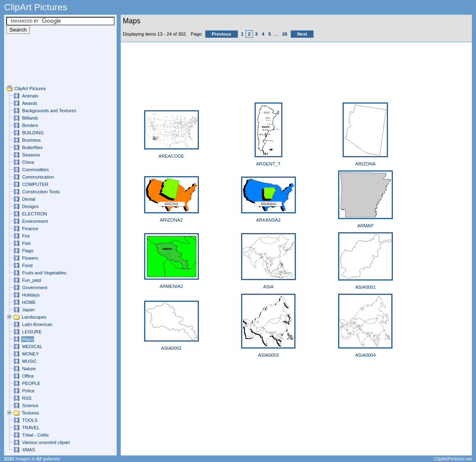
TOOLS (30, 420)
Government (35, 288)
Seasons (31, 155)
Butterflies (32, 147)
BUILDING (33, 133)
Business (31, 140)
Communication (38, 177)
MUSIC (29, 361)
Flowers (30, 258)
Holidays (31, 295)
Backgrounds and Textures (49, 111)
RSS (27, 398)
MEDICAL (32, 346)
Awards (30, 103)
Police (28, 391)
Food (27, 265)
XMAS (29, 450)
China (28, 162)
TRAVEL (31, 428)
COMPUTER (35, 184)
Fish (26, 243)
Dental (29, 199)
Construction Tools (41, 192)
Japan (28, 310)
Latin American (37, 324)
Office (28, 376)
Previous (221, 34)
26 (284, 34)
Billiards (30, 118)
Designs (30, 206)
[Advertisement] (31, 66)
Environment (35, 221)
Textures (30, 413)
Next (302, 34)
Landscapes (34, 317)
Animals (30, 96)
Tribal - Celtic (35, 435)
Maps (28, 339)
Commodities (35, 170)
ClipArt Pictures (30, 88)
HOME (29, 302)
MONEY (30, 354)
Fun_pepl (32, 280)
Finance (30, 229)
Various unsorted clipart (46, 442)
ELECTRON (35, 214)
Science (30, 405)
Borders (30, 125)
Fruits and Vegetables (44, 273)
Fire (26, 236)
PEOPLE (31, 383)
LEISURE (32, 332)
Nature (29, 369)
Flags (28, 251)
